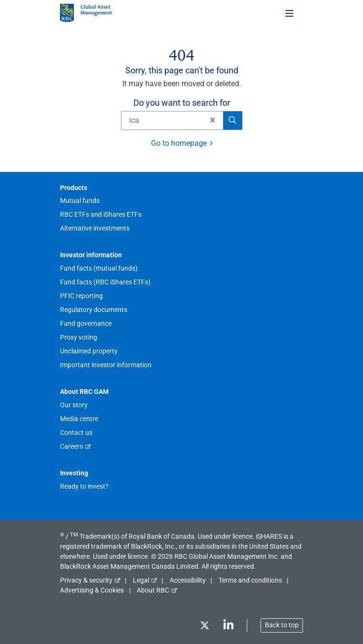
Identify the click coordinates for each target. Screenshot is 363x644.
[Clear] (210, 121)
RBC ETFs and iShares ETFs (101, 214)
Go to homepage (179, 143)
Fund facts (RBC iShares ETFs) (105, 282)
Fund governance (86, 323)
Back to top (282, 625)
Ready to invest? (84, 486)
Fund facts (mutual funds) (99, 268)
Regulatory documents (94, 310)
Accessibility (188, 580)
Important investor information (106, 365)
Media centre (79, 419)
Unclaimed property (89, 351)
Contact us (76, 433)
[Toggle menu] (290, 13)
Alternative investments (95, 228)
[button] (212, 120)
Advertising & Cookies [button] (92, 590)
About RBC (153, 590)
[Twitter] (204, 627)
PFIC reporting (81, 296)
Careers (71, 446)
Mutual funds (80, 201)
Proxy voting (79, 337)
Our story (74, 405)
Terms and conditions (250, 580)
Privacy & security (86, 580)
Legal (141, 580)
